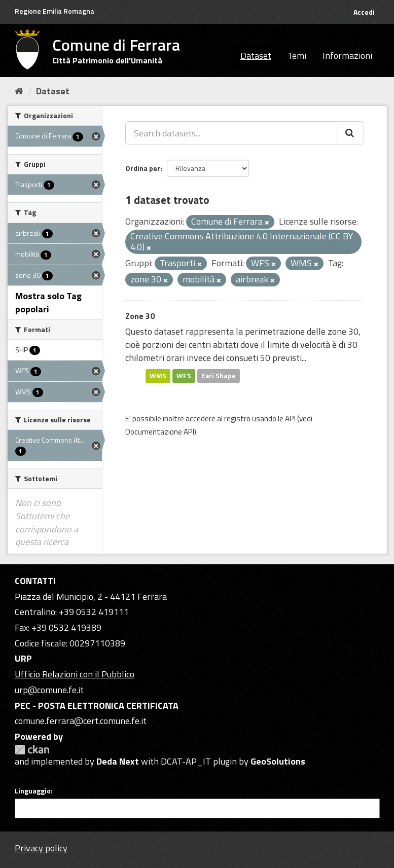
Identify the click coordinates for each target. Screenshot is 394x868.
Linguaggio (33, 791)
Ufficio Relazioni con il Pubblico (75, 674)
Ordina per (143, 168)
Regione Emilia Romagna (55, 11)
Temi (297, 56)
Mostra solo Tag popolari (48, 302)
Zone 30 (140, 316)
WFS (184, 376)
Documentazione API (160, 432)
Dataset (256, 56)
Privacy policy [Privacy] (41, 848)
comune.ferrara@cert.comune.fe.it (81, 721)
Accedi (364, 12)
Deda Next (118, 761)
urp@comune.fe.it (49, 690)
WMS (158, 376)
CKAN (32, 750)
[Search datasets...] (231, 133)
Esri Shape (219, 376)
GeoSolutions (278, 761)
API (290, 419)
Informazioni (347, 56)
